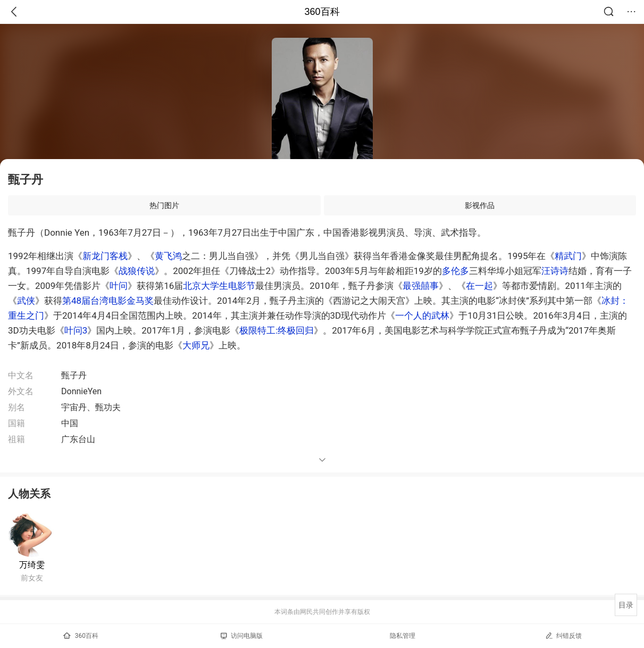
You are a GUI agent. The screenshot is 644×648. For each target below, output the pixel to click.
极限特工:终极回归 (277, 330)
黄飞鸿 (168, 256)
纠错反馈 (563, 635)
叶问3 (76, 330)
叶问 (119, 286)
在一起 (479, 286)
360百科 (322, 12)
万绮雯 (32, 565)
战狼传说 (137, 271)
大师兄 (196, 345)
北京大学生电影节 (219, 286)
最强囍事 (421, 286)
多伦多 (455, 271)
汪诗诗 (555, 271)
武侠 (26, 301)
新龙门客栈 (105, 256)
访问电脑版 (242, 636)
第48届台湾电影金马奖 (108, 301)
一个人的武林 (422, 315)
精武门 (568, 256)
